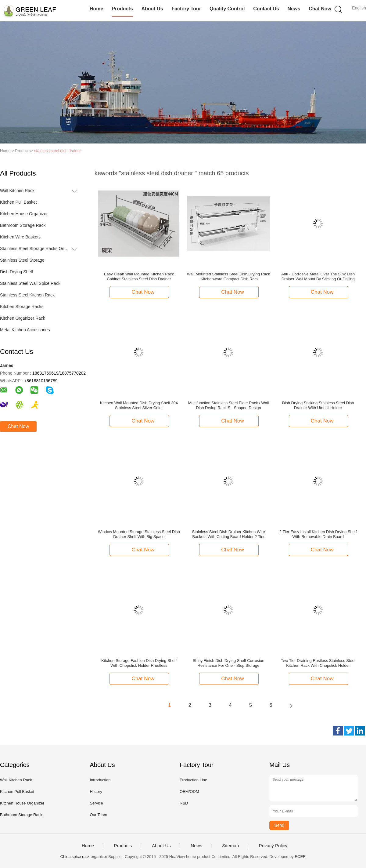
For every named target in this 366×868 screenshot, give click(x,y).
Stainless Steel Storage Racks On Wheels (35, 249)
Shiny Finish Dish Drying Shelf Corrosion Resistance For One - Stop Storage (229, 663)
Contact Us (266, 9)
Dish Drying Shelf (16, 272)
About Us (152, 9)
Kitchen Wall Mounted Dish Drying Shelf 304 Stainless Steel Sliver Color (139, 405)
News (294, 9)
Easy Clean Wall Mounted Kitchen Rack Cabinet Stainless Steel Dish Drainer (139, 276)
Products (122, 9)
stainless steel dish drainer (57, 151)
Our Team (98, 815)
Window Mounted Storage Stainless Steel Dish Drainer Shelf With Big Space (139, 534)
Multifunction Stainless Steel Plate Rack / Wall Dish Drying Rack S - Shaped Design (229, 405)
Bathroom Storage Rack (23, 225)
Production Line (193, 780)
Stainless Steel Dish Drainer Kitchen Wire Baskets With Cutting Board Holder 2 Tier (228, 534)
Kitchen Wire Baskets (20, 237)
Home (96, 9)
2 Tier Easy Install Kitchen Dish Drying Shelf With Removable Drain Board (318, 534)
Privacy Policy (273, 846)
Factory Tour (186, 9)
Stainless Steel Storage (22, 260)
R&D (184, 803)
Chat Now (320, 9)
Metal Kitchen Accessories (25, 330)
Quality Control (227, 9)
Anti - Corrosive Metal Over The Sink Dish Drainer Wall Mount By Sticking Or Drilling (318, 276)
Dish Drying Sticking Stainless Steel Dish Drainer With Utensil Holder (318, 405)
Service (96, 803)
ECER (300, 857)
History (96, 792)
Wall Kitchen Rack (17, 191)
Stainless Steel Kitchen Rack (27, 295)
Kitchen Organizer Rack (23, 318)
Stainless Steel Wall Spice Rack (30, 283)
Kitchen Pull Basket (18, 202)
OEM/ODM (189, 792)
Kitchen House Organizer (24, 214)
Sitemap (230, 846)
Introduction (100, 780)
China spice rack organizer (84, 857)
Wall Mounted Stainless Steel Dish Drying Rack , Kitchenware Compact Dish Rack (229, 276)
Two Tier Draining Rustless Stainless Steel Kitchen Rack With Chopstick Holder (318, 663)
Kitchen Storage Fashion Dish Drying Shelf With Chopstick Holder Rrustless (139, 663)
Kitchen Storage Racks (22, 307)
